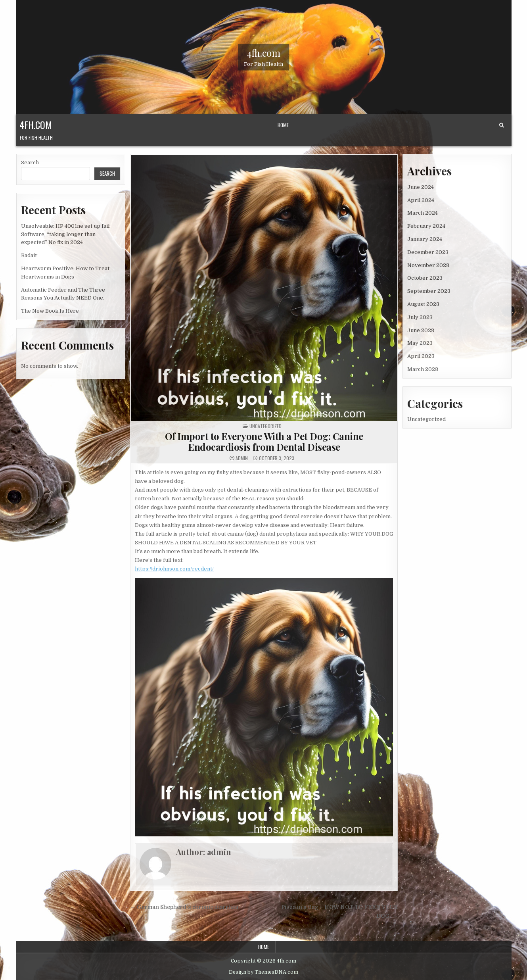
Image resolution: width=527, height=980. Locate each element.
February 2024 (426, 226)
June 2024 (421, 187)
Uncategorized (265, 426)
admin (242, 458)
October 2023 (425, 278)
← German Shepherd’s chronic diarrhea (184, 907)
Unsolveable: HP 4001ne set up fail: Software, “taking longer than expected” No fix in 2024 (66, 234)
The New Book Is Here (50, 311)
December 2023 (428, 252)
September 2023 (429, 291)
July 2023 (420, 317)
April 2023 (421, 356)
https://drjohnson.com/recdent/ (174, 569)
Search (30, 162)
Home (283, 125)
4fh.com (263, 52)
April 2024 (421, 200)
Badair (29, 255)
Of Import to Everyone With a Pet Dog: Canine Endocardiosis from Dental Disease (264, 441)
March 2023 (423, 369)
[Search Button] (502, 125)
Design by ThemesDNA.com (263, 972)
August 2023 (423, 304)
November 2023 (428, 265)
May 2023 (420, 343)
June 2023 (421, 330)
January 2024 (425, 239)
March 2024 (423, 213)
